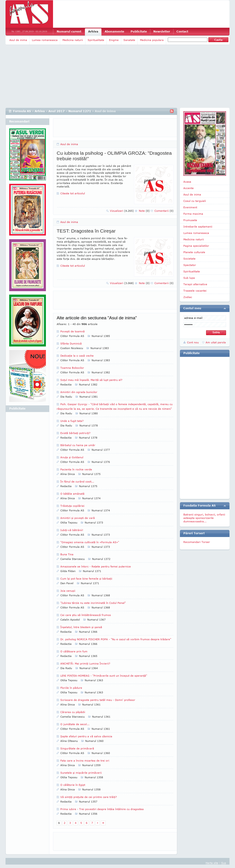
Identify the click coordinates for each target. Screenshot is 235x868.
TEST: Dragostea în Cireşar (86, 231)
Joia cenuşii (68, 591)
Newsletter (162, 31)
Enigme (114, 40)
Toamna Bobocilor (72, 368)
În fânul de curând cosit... (77, 481)
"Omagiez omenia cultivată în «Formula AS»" (90, 542)
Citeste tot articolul (73, 193)
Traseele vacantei (195, 291)
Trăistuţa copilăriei (72, 506)
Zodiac (188, 297)
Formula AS (22, 111)
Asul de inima (18, 40)
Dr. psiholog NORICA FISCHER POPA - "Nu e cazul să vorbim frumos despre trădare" (116, 639)
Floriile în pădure (71, 688)
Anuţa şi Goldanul (72, 457)
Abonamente (114, 31)
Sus (224, 863)
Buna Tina (67, 554)
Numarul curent (69, 31)
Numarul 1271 (80, 111)
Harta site (212, 863)
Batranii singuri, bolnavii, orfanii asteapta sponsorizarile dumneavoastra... (204, 518)
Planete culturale (194, 252)
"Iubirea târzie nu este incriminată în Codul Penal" (93, 603)
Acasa (187, 182)
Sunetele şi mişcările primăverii (81, 773)
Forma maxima (193, 214)
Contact (182, 31)
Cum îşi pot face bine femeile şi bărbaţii (86, 579)
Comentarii (164, 211)
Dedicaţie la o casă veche (77, 356)
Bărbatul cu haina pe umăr (78, 445)
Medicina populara (152, 40)
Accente (189, 188)
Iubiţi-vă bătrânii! (72, 530)
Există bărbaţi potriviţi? (75, 433)
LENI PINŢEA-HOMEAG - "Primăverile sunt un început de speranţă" (104, 676)
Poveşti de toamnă (73, 331)
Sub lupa (189, 278)
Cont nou (193, 342)
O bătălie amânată (72, 494)
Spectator (190, 265)
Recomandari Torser (197, 542)
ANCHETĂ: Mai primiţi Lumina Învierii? (85, 663)
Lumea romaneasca (45, 40)
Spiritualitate (96, 40)
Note (144, 211)
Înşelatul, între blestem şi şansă (81, 627)
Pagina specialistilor (196, 246)
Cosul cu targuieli (195, 201)
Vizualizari (122, 211)
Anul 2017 (57, 111)
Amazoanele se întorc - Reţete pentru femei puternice (96, 566)
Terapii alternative (195, 284)
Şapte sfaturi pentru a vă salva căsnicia (86, 736)
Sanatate (129, 40)
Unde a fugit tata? (72, 421)
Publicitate (139, 31)
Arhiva (93, 31)
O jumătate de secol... (75, 724)
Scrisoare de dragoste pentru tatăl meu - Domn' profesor (98, 700)
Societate (189, 259)
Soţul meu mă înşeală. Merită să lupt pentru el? (91, 380)
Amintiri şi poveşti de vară (78, 518)
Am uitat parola (216, 342)
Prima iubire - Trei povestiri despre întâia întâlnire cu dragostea (102, 809)
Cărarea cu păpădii (73, 712)
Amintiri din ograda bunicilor (79, 392)
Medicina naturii (73, 40)
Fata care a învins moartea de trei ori (85, 761)
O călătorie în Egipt (73, 785)
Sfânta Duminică (71, 343)
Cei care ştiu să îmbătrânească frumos (86, 615)
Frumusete (190, 220)
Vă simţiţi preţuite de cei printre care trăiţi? (89, 797)
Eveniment (190, 207)
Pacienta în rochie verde (76, 469)
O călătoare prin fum (74, 651)
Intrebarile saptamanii (198, 226)
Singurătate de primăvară (77, 748)
